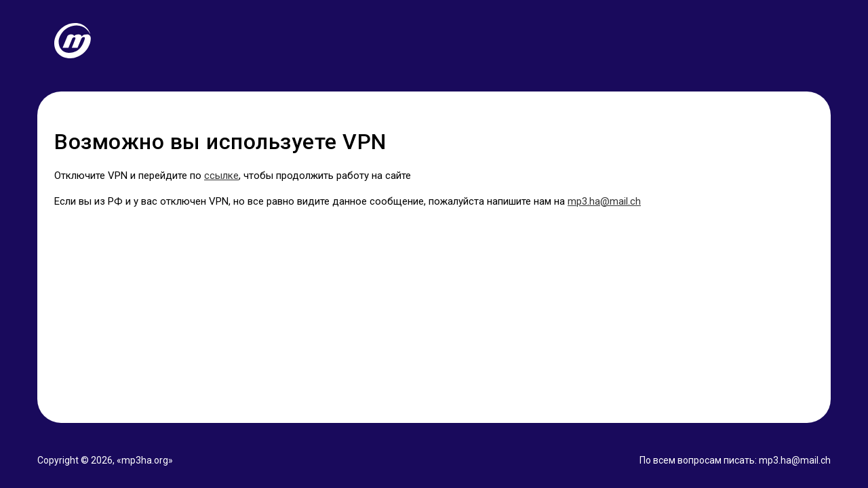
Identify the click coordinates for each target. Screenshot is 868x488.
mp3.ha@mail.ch (604, 201)
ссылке (221, 176)
